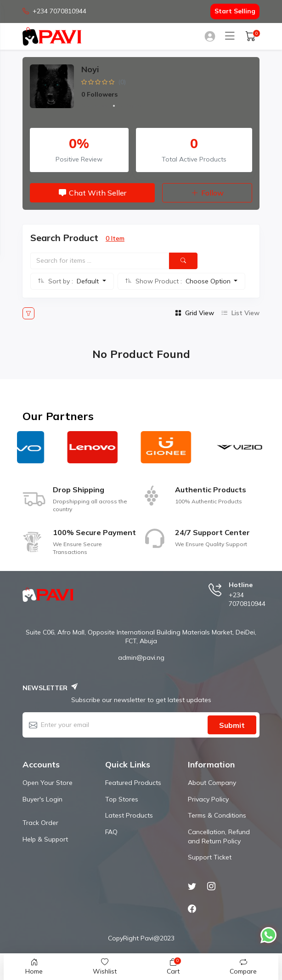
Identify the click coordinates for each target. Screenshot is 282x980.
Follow (207, 193)
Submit (232, 725)
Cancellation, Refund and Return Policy (219, 836)
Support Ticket (210, 857)
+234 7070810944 (54, 12)
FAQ (111, 832)
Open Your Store (48, 783)
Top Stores (122, 799)
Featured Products (133, 783)
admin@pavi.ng (141, 657)
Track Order (40, 823)
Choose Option (209, 281)
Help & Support (45, 839)
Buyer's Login (42, 799)
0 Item (115, 238)
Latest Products (129, 815)
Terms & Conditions (217, 815)
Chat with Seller (93, 193)
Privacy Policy (208, 799)
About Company (212, 783)
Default (89, 281)
